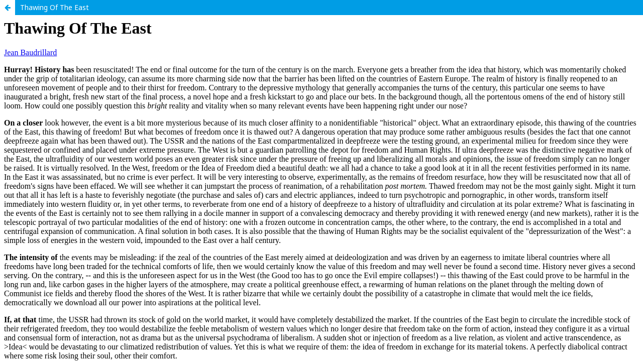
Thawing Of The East (55, 7)
